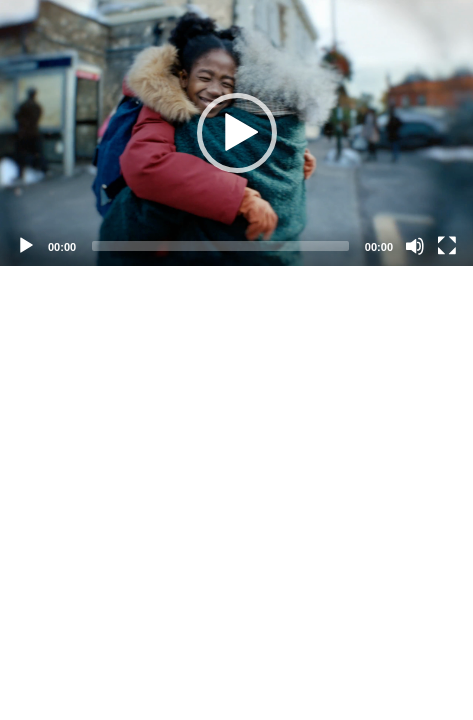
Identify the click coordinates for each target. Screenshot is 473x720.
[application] (236, 133)
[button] (237, 133)
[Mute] (415, 246)
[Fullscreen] (447, 246)
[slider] (220, 246)
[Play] (26, 246)
